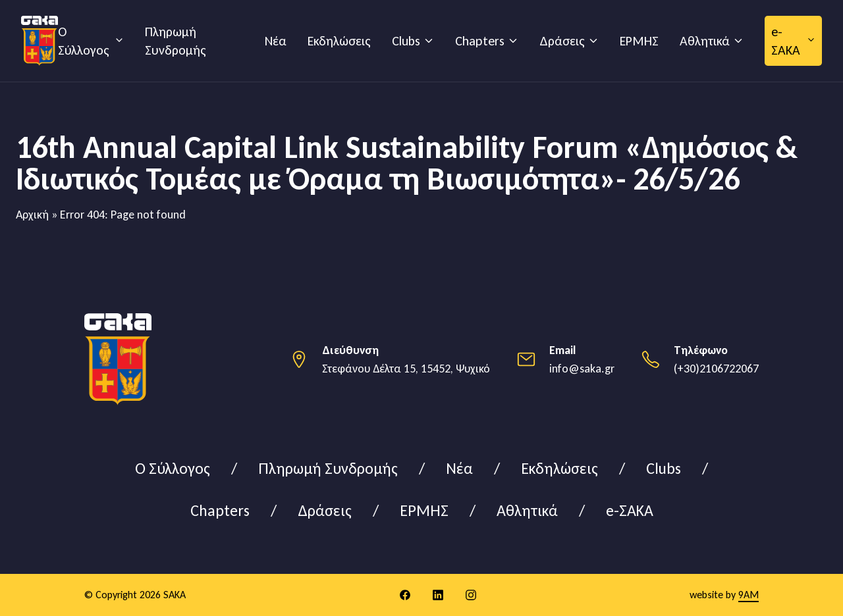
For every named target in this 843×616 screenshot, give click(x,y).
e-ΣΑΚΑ (786, 41)
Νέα (276, 41)
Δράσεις (562, 41)
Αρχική (32, 215)
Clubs (406, 41)
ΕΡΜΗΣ (639, 41)
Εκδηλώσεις (339, 41)
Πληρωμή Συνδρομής (176, 41)
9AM (748, 595)
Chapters (480, 41)
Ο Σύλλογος (84, 41)
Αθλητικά (705, 41)
